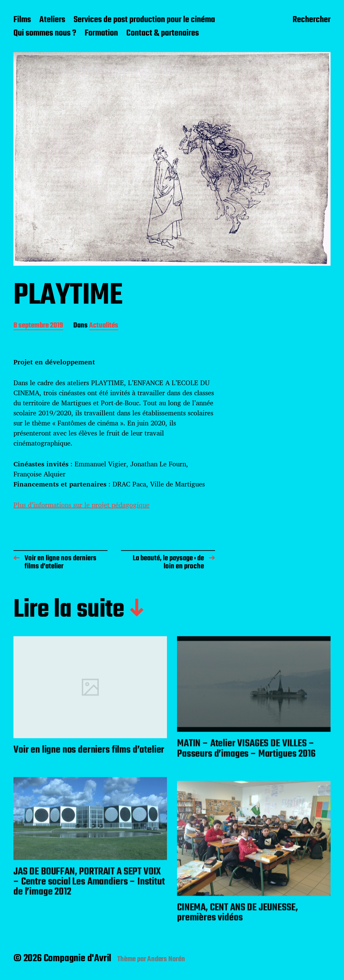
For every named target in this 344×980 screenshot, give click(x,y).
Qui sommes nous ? (45, 34)
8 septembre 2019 (38, 326)
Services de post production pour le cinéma (144, 20)
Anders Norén (166, 959)
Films (22, 20)
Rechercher (312, 20)
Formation (101, 34)
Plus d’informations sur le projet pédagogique (81, 505)
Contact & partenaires (163, 34)
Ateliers (52, 20)
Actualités (104, 326)
